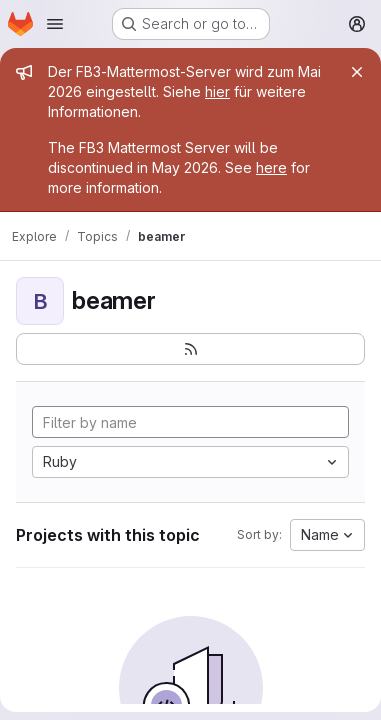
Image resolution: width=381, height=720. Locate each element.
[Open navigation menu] (55, 24)
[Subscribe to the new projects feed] (190, 349)
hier (217, 91)
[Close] (357, 72)
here (271, 167)
